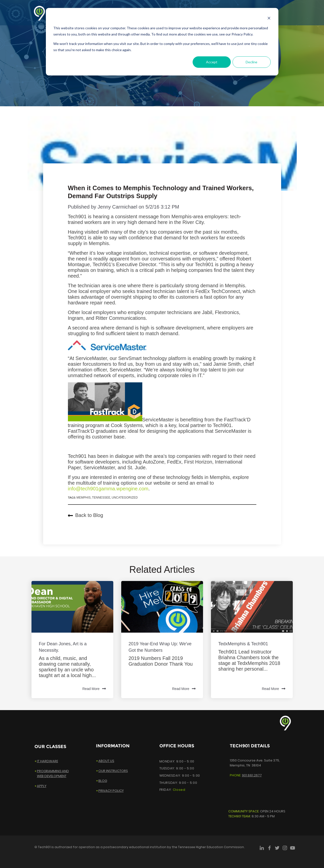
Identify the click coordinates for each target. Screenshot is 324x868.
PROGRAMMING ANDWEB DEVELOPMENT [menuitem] (53, 774)
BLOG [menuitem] (103, 781)
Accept (212, 62)
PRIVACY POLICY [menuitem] (111, 791)
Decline (251, 62)
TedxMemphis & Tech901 (243, 644)
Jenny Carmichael (118, 207)
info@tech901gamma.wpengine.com (108, 489)
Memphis (83, 498)
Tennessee (101, 498)
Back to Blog (86, 515)
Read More (94, 689)
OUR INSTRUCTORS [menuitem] (113, 771)
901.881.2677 (252, 775)
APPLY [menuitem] (42, 786)
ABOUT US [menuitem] (106, 761)
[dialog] (162, 42)
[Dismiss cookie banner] (269, 19)
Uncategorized (125, 498)
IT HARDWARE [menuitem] (47, 761)
